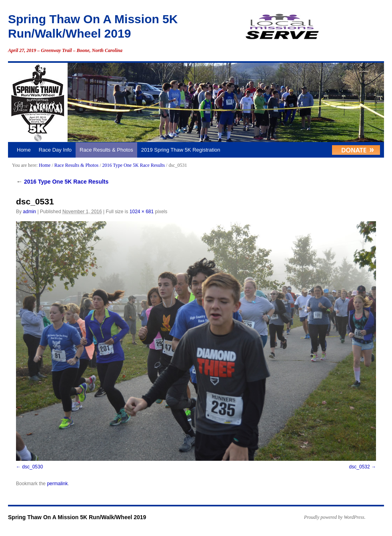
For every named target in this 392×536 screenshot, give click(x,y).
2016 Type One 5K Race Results (133, 165)
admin (29, 212)
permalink (57, 484)
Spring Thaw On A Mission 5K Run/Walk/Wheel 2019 (77, 517)
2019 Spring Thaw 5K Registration (181, 150)
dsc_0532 (360, 467)
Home (24, 150)
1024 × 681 (142, 212)
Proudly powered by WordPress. (335, 517)
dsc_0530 (32, 467)
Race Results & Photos (106, 150)
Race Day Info (55, 150)
